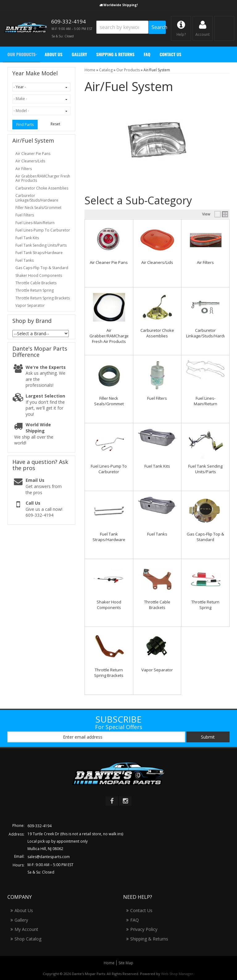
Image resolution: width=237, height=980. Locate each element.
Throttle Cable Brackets (157, 605)
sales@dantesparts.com (49, 857)
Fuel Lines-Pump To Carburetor (109, 469)
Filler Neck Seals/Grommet (109, 401)
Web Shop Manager (177, 974)
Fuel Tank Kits (157, 466)
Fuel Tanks (157, 534)
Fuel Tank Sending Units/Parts (205, 469)
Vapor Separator (157, 670)
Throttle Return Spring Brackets (109, 673)
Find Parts (25, 125)
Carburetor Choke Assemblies (157, 333)
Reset (55, 124)
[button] (131, 27)
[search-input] (122, 27)
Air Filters (205, 262)
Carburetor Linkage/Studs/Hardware (210, 333)
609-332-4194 (39, 826)
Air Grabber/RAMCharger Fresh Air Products (110, 336)
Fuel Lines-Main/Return (206, 401)
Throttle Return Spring (205, 605)
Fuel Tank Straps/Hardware (109, 537)
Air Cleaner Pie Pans (109, 262)
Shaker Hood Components (109, 605)
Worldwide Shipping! (121, 5)
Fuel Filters (157, 398)
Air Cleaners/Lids (157, 262)
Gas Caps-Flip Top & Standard (205, 537)
